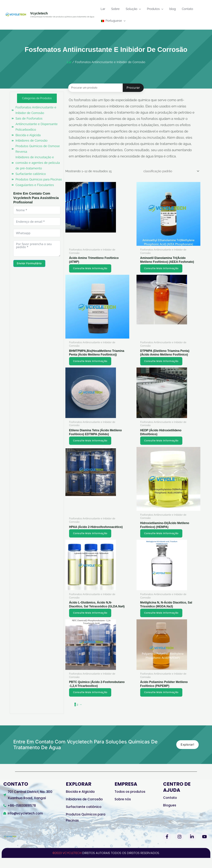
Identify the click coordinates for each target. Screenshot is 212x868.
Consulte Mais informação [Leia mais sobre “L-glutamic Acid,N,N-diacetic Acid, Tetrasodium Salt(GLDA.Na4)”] (91, 622)
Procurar (133, 87)
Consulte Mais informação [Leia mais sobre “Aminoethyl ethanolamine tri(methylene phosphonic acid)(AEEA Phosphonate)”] (162, 268)
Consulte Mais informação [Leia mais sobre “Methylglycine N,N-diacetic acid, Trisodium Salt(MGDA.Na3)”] (162, 622)
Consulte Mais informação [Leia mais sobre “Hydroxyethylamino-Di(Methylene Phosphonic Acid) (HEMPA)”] (162, 538)
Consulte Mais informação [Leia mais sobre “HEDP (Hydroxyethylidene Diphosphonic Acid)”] (162, 445)
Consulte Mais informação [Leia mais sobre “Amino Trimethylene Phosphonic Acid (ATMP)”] (91, 268)
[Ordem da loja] (171, 171)
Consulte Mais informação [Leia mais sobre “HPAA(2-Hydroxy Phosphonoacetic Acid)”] (91, 538)
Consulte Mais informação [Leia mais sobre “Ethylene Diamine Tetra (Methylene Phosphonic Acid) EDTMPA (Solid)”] (91, 445)
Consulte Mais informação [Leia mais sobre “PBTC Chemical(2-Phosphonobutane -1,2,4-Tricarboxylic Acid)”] (91, 702)
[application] (139, 9)
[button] (133, 9)
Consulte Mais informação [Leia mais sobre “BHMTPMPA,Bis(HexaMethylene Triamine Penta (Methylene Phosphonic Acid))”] (91, 365)
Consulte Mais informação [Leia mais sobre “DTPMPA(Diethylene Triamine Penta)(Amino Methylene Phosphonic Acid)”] (162, 365)
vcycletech (39, 13)
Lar (69, 62)
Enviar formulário (29, 265)
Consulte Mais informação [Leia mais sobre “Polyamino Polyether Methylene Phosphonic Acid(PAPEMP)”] (162, 702)
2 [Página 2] (77, 714)
